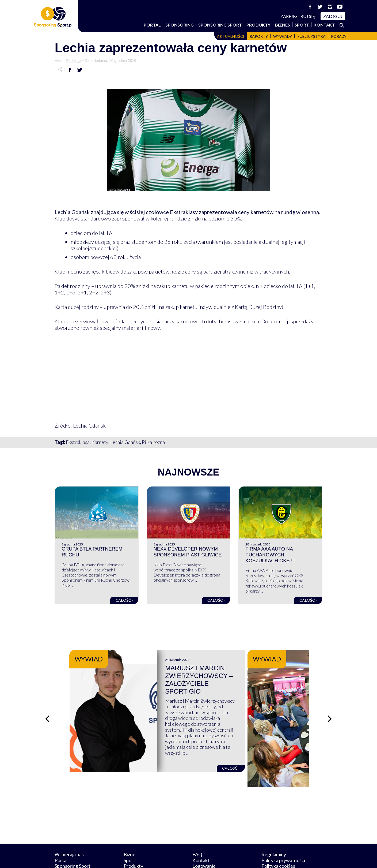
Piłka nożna (153, 442)
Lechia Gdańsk (125, 442)
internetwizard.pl (238, 858)
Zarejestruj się (298, 16)
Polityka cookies (278, 841)
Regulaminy (274, 829)
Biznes (283, 25)
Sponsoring (180, 25)
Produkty (258, 25)
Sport (302, 25)
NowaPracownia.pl (192, 858)
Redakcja (74, 61)
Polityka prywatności (283, 835)
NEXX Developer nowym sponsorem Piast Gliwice (188, 552)
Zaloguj (333, 16)
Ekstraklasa (78, 442)
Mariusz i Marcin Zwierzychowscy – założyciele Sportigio (237, 676)
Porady (339, 36)
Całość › (124, 600)
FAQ (197, 829)
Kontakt (324, 25)
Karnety (100, 442)
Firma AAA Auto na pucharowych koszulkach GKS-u (270, 555)
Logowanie (204, 841)
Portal (152, 25)
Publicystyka (311, 36)
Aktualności (231, 36)
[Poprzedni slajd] (47, 706)
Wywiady (283, 36)
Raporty (259, 36)
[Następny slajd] (330, 706)
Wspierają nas (69, 829)
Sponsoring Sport (220, 25)
